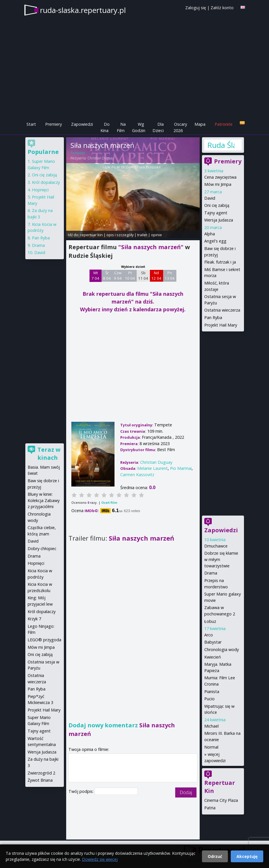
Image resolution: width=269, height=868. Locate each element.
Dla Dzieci (158, 127)
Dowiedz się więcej (100, 859)
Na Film (121, 127)
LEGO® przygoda (44, 640)
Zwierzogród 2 (41, 773)
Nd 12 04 (156, 276)
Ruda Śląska (221, 145)
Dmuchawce (216, 546)
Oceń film (109, 502)
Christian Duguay (101, 158)
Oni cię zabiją (217, 205)
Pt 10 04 (130, 276)
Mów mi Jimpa (218, 184)
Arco (209, 635)
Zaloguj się (196, 8)
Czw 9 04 (118, 276)
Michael (211, 726)
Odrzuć (215, 856)
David (210, 198)
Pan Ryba (213, 317)
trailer (142, 235)
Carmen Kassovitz (137, 475)
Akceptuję (247, 856)
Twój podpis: (82, 791)
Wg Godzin (139, 127)
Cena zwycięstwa (220, 177)
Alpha (210, 234)
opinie (157, 235)
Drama (211, 573)
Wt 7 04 (95, 276)
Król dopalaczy (46, 182)
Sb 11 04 (143, 276)
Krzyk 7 (34, 619)
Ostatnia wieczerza (222, 310)
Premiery (54, 124)
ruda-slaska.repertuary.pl (83, 10)
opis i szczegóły (120, 235)
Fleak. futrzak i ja (220, 262)
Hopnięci (40, 190)
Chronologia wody (222, 649)
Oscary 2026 (180, 127)
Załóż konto (222, 8)
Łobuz (210, 621)
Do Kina (105, 127)
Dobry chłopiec (42, 549)
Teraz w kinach (49, 454)
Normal (211, 747)
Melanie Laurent (152, 468)
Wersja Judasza (219, 220)
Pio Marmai (181, 468)
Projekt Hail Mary (221, 325)
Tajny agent (216, 213)
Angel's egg (215, 241)
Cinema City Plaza (221, 800)
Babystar (213, 642)
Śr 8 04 (107, 276)
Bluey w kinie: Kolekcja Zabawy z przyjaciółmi (44, 500)
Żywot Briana (40, 780)
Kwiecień (213, 657)
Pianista (212, 691)
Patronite (224, 124)
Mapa (200, 124)
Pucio (209, 699)
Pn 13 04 (170, 276)
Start (31, 124)
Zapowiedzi (82, 124)
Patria (210, 808)
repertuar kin (91, 235)
